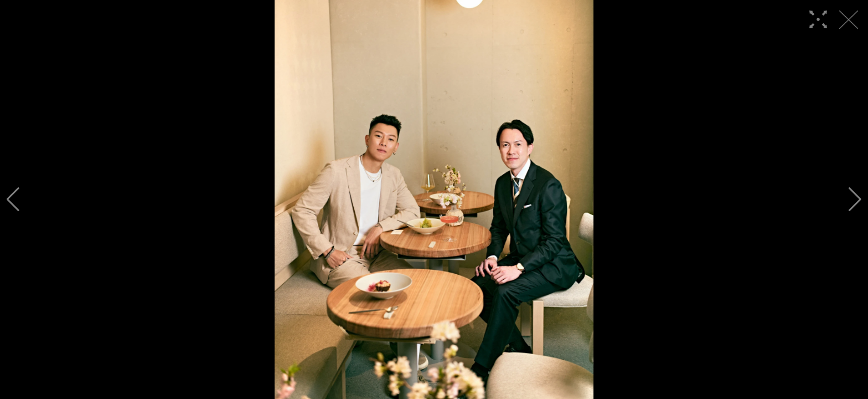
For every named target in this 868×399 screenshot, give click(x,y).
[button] (13, 199)
